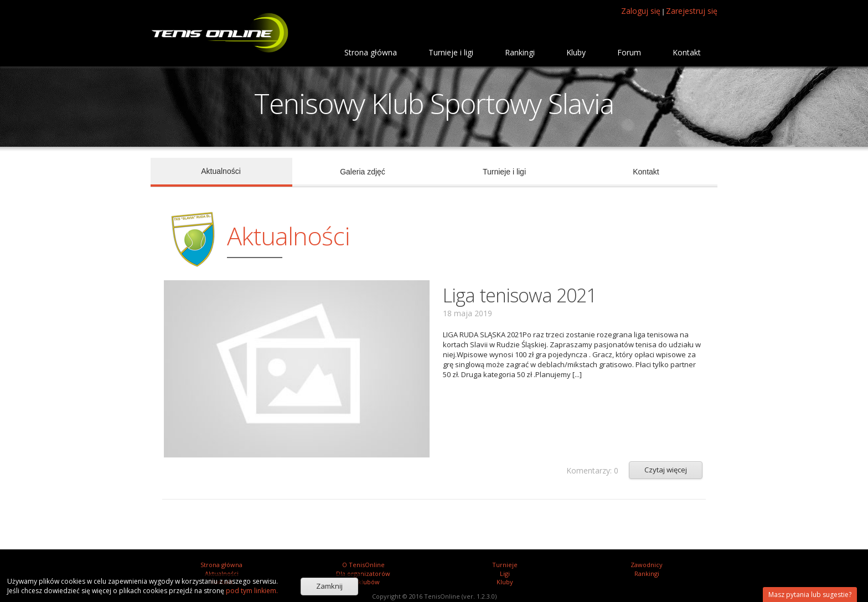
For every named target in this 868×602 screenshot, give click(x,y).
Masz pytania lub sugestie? (810, 595)
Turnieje (505, 565)
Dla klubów (363, 582)
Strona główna (221, 565)
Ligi (505, 573)
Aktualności (222, 573)
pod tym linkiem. (251, 591)
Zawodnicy (647, 565)
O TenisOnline (363, 565)
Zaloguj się (641, 11)
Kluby (505, 582)
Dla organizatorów (363, 573)
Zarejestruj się (692, 11)
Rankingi (647, 573)
